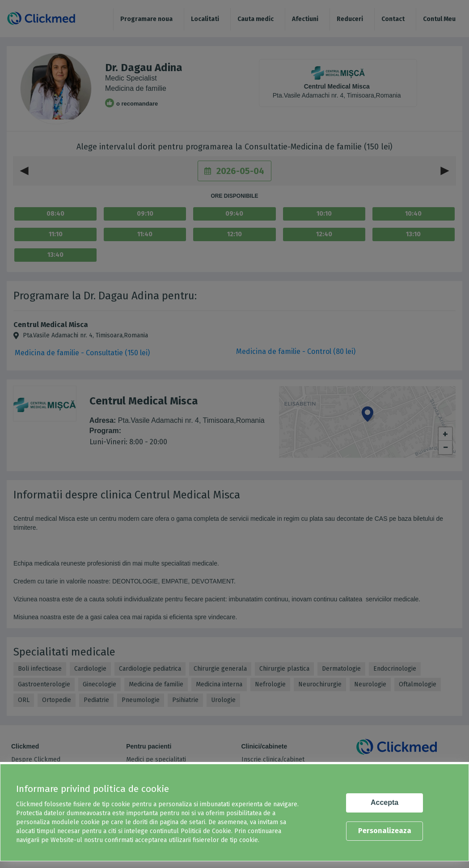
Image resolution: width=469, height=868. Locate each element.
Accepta (384, 802)
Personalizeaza (385, 831)
